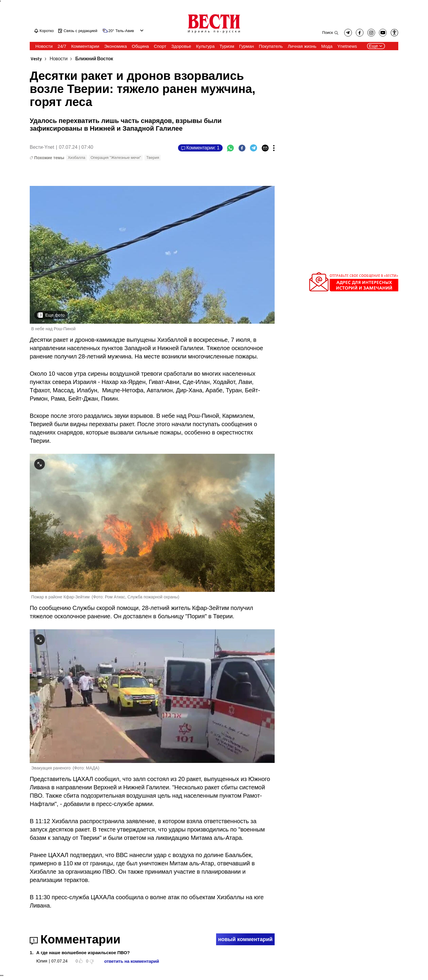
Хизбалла (77, 158)
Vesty (36, 59)
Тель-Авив (125, 31)
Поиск (328, 33)
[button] (394, 33)
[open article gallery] (152, 255)
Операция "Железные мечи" (116, 158)
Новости (59, 59)
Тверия (153, 158)
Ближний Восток (94, 59)
